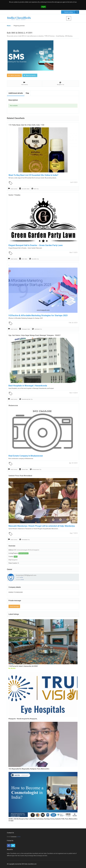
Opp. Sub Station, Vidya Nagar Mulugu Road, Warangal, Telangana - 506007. (35, 335)
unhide (21, 577)
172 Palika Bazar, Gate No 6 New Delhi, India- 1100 (26, 125)
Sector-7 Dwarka (14, 195)
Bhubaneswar (13, 405)
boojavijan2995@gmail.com (26, 575)
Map (27, 93)
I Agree (43, 7)
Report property (30, 75)
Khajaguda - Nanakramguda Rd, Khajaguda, (23, 719)
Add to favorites (14, 75)
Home (9, 26)
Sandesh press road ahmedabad (20, 476)
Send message (14, 606)
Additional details (16, 93)
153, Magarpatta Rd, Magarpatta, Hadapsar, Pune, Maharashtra (29, 769)
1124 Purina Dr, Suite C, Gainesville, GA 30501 (23, 666)
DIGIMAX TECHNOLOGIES (16, 592)
